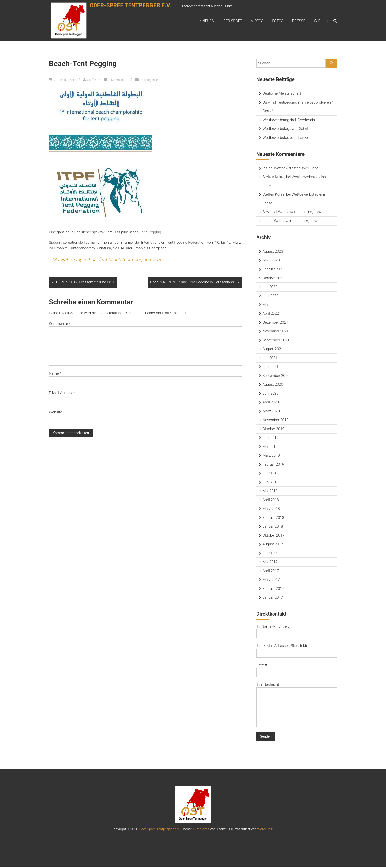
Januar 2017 (273, 598)
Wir (317, 21)
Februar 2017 (273, 589)
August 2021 (273, 350)
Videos (257, 21)
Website (56, 413)
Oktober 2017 (273, 536)
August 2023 (273, 252)
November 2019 (275, 421)
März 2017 (271, 580)
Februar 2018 (273, 518)
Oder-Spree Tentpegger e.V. (137, 9)
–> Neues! (206, 21)
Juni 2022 (270, 296)
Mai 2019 (270, 447)
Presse (299, 21)
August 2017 (273, 545)
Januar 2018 (273, 527)
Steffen (92, 81)
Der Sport (233, 21)
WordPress (265, 830)
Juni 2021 (270, 367)
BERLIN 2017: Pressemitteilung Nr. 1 (83, 283)
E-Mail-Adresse (62, 394)
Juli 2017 (270, 554)
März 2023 (271, 261)
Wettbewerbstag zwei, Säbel (285, 129)
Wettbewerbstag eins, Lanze (285, 138)
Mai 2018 (270, 492)
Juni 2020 (270, 394)
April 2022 (271, 314)
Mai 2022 (270, 305)
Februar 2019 (273, 465)
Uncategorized (150, 81)
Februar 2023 (273, 270)
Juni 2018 (270, 483)
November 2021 (275, 332)
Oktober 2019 (273, 430)
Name (55, 374)
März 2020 (271, 412)
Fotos (278, 21)
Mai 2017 (270, 563)
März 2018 (271, 509)
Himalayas (201, 830)
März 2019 (271, 456)
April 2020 (271, 403)
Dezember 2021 (275, 323)
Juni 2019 (270, 438)
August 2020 (273, 385)
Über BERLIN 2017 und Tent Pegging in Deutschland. (195, 283)
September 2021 (276, 341)
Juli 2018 (270, 474)
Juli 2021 (270, 359)
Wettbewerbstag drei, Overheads (289, 121)
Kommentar (60, 324)
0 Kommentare (118, 81)
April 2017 (271, 572)
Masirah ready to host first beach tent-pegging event (107, 260)
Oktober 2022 (273, 279)
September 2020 (276, 376)
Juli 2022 (270, 288)
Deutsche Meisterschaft (282, 94)
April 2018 (271, 501)
